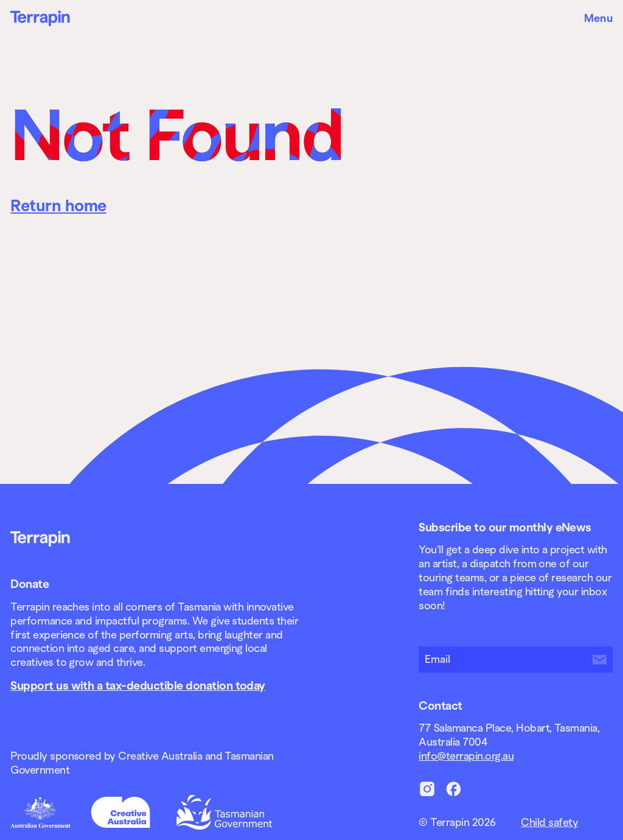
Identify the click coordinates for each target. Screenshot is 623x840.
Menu (598, 18)
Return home (58, 206)
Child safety (549, 822)
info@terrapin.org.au (466, 756)
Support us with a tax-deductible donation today (138, 685)
